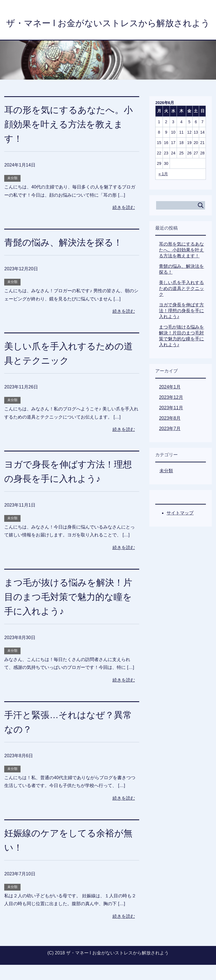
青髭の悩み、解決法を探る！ (67, 257)
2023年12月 (171, 413)
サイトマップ (180, 528)
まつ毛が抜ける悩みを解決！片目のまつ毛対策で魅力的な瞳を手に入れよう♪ (67, 612)
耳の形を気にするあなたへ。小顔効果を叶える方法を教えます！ (68, 139)
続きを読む (124, 223)
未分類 (12, 193)
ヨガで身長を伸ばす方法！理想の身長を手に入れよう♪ (181, 326)
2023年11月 (171, 423)
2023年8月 (170, 433)
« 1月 (163, 189)
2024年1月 (170, 402)
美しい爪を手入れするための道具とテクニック (181, 304)
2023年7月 (170, 444)
